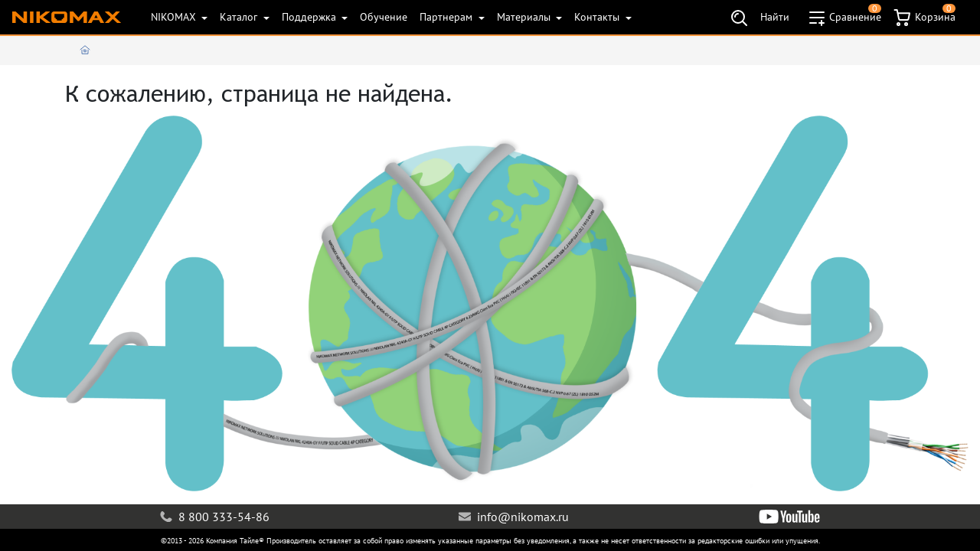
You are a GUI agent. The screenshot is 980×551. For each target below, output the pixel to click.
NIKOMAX (175, 17)
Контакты (598, 17)
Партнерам (448, 17)
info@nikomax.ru (514, 517)
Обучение (384, 17)
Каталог (240, 17)
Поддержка (310, 17)
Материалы (525, 17)
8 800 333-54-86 (215, 517)
